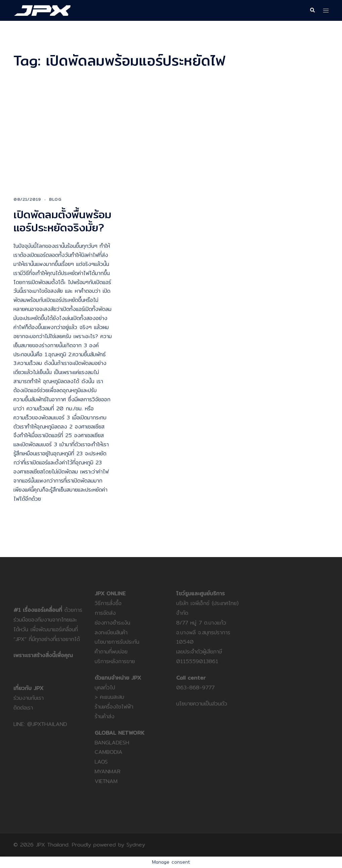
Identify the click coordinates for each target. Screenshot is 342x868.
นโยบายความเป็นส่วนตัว (202, 704)
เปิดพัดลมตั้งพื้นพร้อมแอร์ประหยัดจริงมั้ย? (62, 221)
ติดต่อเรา (23, 708)
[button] (312, 10)
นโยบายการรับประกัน (117, 642)
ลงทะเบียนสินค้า (111, 632)
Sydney (136, 845)
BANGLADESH (112, 743)
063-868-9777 (195, 688)
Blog (55, 199)
